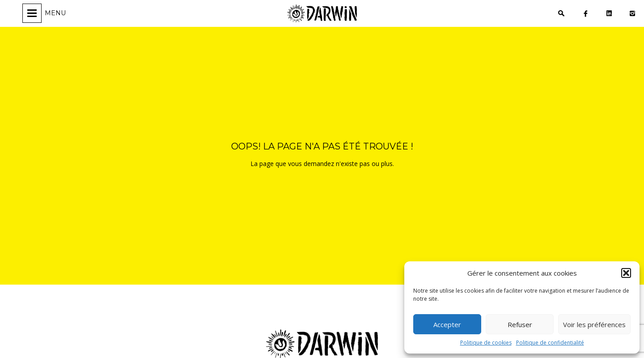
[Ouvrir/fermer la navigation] (45, 13)
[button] (626, 273)
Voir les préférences (594, 324)
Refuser (520, 324)
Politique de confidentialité (550, 343)
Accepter (447, 324)
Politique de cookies (486, 343)
